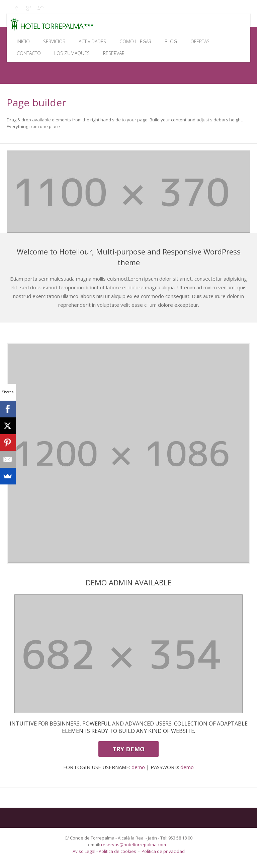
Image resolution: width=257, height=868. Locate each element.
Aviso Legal (84, 851)
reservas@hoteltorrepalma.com (134, 845)
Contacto (29, 53)
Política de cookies (117, 851)
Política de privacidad (163, 851)
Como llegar (135, 41)
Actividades (92, 41)
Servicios (54, 41)
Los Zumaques (72, 53)
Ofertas (200, 41)
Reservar (114, 53)
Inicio (23, 41)
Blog (171, 41)
